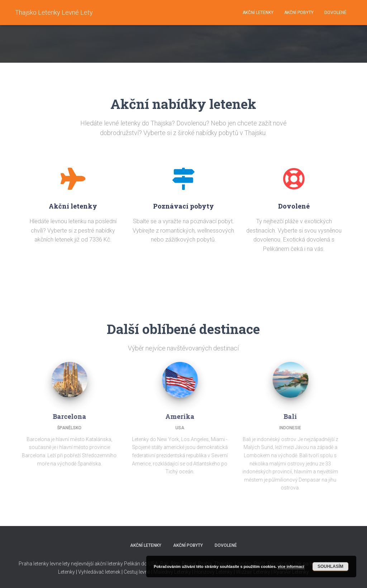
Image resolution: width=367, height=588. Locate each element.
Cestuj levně (137, 572)
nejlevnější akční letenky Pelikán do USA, (115, 564)
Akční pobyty (299, 13)
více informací (291, 567)
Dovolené (335, 13)
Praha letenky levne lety (44, 564)
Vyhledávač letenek (99, 572)
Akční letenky (258, 13)
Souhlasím (330, 567)
